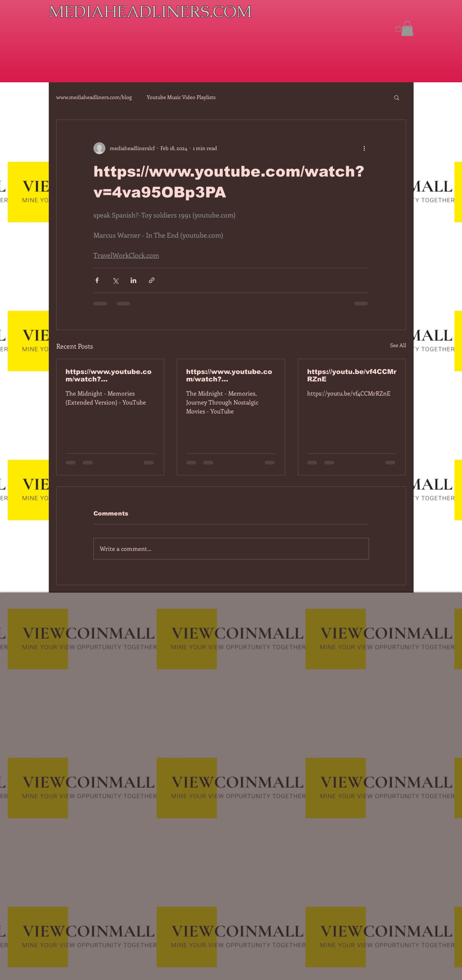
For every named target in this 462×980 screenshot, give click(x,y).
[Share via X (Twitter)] (115, 280)
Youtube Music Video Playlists (181, 97)
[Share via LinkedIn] (133, 280)
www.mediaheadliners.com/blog (94, 97)
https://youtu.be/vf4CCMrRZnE (352, 375)
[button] (407, 28)
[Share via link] (152, 280)
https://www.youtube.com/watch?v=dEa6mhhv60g (229, 375)
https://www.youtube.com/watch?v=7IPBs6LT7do (109, 375)
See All (398, 345)
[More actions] (364, 148)
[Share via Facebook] (97, 280)
